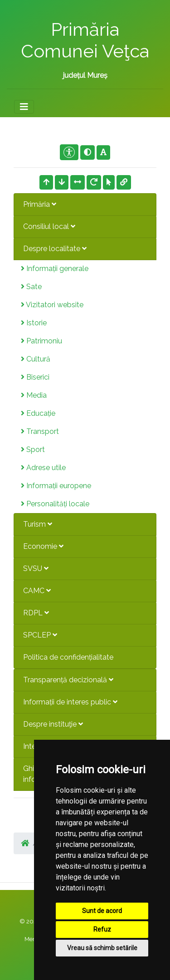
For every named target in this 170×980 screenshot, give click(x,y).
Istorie (34, 323)
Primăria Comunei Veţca (85, 40)
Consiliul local (49, 226)
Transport (40, 431)
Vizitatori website (52, 305)
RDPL (36, 613)
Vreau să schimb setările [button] (102, 948)
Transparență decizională (68, 680)
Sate (31, 287)
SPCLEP (40, 635)
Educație (38, 413)
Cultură (36, 359)
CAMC (37, 591)
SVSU (36, 568)
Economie (43, 546)
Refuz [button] (102, 929)
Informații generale (55, 269)
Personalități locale (55, 504)
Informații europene (56, 486)
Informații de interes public (70, 702)
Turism (38, 524)
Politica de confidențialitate (68, 657)
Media (34, 395)
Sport (33, 450)
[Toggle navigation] (24, 107)
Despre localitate (55, 249)
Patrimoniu (41, 341)
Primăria (40, 204)
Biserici (35, 377)
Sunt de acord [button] (102, 911)
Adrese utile (43, 468)
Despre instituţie (53, 724)
